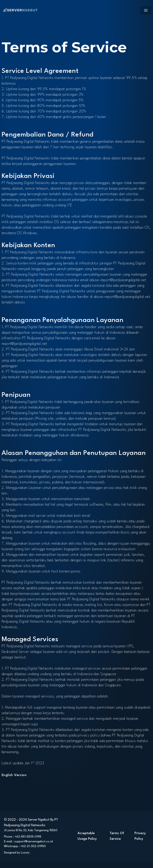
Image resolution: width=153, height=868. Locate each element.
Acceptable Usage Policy (87, 836)
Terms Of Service (117, 836)
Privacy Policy (140, 836)
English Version (14, 775)
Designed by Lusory (17, 853)
